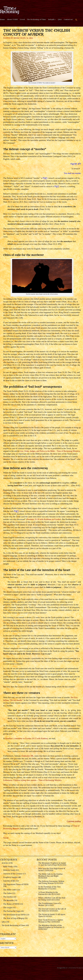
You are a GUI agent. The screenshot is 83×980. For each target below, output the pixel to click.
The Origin (8, 908)
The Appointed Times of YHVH (16, 884)
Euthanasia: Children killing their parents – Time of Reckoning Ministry (32, 780)
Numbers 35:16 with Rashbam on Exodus (44, 519)
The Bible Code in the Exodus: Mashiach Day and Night (51, 875)
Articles (5, 863)
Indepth (51, 19)
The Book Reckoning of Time (13, 925)
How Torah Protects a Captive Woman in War (51, 921)
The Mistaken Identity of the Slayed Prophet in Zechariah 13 (51, 926)
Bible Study (8, 867)
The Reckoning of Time (36, 19)
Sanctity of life (9, 881)
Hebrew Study (9, 870)
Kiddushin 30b (27, 756)
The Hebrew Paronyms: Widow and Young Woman (51, 882)
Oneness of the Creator (13, 874)
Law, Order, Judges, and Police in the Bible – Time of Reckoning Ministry (50, 451)
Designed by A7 (62, 968)
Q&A (60, 19)
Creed (22, 19)
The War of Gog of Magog (14, 918)
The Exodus (8, 897)
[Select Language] (8, 939)
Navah (16, 38)
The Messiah (8, 900)
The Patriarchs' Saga (12, 911)
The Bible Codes (10, 890)
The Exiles (7, 893)
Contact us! (68, 19)
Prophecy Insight (10, 877)
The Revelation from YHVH (14, 915)
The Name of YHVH (11, 904)
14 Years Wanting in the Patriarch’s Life (48, 893)
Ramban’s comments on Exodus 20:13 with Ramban (27, 738)
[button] (76, 21)
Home (2, 19)
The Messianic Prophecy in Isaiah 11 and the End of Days (52, 864)
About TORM (12, 19)
